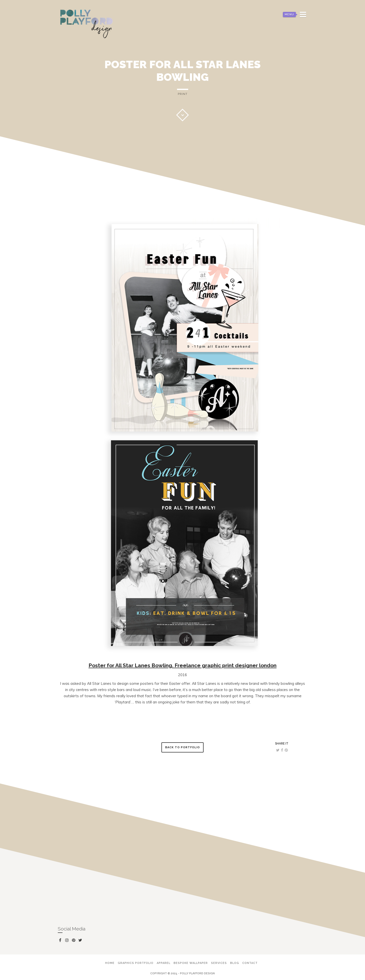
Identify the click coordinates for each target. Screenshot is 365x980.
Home (110, 963)
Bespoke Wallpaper (191, 963)
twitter (81, 941)
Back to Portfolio (182, 747)
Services (219, 963)
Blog (235, 963)
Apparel (164, 963)
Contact (250, 963)
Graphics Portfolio (136, 963)
